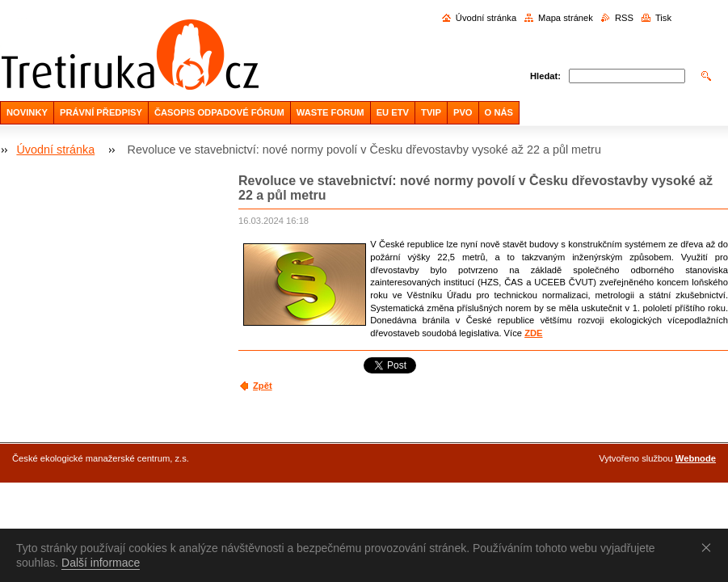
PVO (463, 112)
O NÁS (499, 112)
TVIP (431, 112)
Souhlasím (709, 547)
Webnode (696, 458)
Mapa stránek (566, 18)
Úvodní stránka (486, 18)
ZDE (533, 333)
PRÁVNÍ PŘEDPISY (101, 112)
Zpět (263, 386)
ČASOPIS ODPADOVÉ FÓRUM (219, 112)
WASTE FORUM (330, 112)
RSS (624, 18)
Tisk (663, 18)
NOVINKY (27, 112)
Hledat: (545, 76)
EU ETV (393, 112)
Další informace (101, 563)
